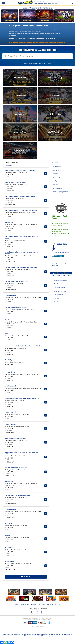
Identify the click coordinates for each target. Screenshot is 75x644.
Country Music (57, 166)
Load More (26, 576)
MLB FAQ (58, 605)
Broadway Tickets (60, 284)
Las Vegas (55, 181)
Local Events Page (60, 291)
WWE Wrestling (57, 188)
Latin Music (56, 174)
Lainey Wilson (56, 199)
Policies (56, 298)
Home (16, 605)
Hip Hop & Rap (57, 170)
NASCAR (55, 184)
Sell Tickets (41, 605)
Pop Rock (55, 163)
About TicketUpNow (60, 280)
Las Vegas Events (60, 287)
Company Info (24, 605)
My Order (50, 605)
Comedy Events (57, 177)
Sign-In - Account (59, 302)
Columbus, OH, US (12, 165)
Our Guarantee (59, 295)
